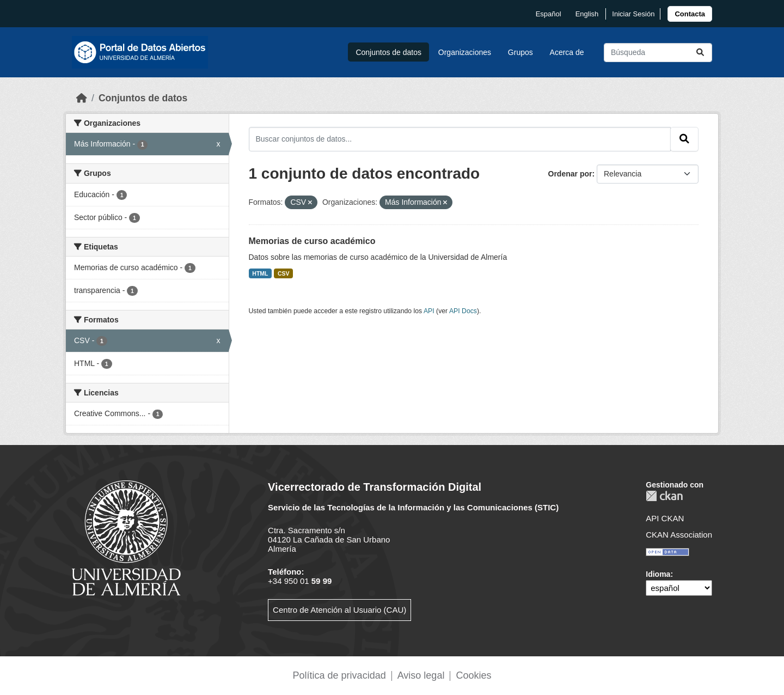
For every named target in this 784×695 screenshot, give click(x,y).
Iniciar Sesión (633, 14)
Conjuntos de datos (388, 52)
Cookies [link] (473, 675)
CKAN (664, 496)
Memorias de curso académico (312, 241)
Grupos (520, 52)
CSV (284, 273)
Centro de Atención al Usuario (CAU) (339, 610)
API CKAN (665, 518)
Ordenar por (570, 174)
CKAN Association (679, 535)
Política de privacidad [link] (339, 675)
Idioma (658, 574)
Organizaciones (465, 52)
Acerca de (567, 52)
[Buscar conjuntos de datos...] (658, 53)
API (429, 311)
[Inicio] (82, 98)
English (587, 14)
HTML (260, 273)
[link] (690, 14)
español (549, 14)
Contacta (690, 14)
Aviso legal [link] (421, 675)
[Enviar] (700, 53)
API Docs (463, 311)
